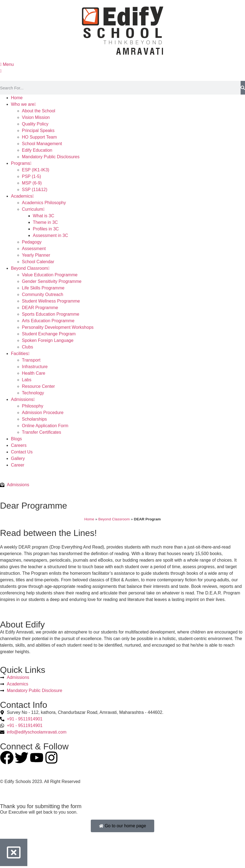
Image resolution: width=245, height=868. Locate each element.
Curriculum (33, 209)
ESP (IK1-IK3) (36, 170)
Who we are (23, 104)
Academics (22, 196)
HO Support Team (39, 137)
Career (18, 465)
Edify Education (37, 150)
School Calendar (38, 262)
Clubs (27, 347)
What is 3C (43, 216)
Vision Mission (36, 117)
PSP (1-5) (31, 176)
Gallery (18, 458)
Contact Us (22, 452)
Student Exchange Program (49, 334)
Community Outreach (43, 294)
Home (17, 98)
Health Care (33, 373)
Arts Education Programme (48, 321)
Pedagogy (32, 242)
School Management (42, 144)
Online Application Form (45, 426)
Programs (21, 163)
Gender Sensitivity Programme (52, 281)
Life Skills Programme (43, 288)
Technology (33, 393)
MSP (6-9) (32, 183)
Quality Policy (35, 124)
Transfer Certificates (41, 432)
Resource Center (38, 386)
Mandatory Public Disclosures (51, 157)
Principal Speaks (38, 131)
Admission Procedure (43, 413)
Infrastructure (35, 367)
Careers (19, 445)
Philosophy (33, 406)
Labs (27, 380)
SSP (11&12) (35, 190)
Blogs (16, 439)
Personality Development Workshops (58, 327)
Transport (31, 360)
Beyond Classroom (30, 268)
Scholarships (34, 419)
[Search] (243, 88)
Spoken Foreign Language (48, 340)
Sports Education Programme (51, 314)
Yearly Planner (36, 255)
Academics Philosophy (44, 203)
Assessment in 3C (50, 235)
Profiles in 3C (46, 229)
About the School (39, 111)
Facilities (20, 354)
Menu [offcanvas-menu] (7, 64)
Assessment (34, 249)
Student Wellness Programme (51, 301)
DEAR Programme (40, 308)
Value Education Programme (50, 275)
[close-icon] (1, 71)
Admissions (23, 399)
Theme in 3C (45, 222)
